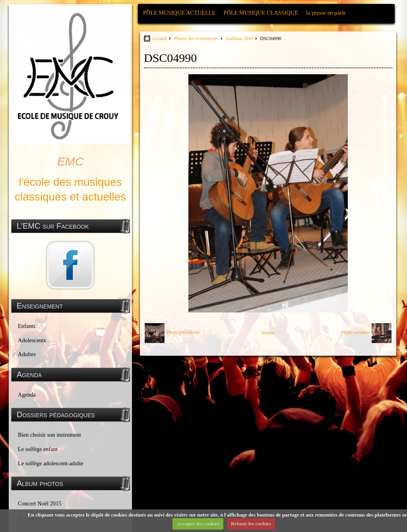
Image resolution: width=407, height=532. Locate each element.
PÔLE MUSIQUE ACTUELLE (179, 13)
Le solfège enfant (38, 449)
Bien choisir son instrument (49, 435)
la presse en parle (326, 13)
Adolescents (32, 340)
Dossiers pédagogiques (56, 414)
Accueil (159, 39)
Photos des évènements (196, 39)
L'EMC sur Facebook (53, 226)
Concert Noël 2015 (40, 503)
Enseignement (40, 306)
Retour (268, 333)
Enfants (27, 326)
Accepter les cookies (198, 523)
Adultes (27, 354)
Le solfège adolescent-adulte (51, 463)
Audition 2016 (239, 39)
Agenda (27, 395)
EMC (71, 161)
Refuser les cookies (251, 523)
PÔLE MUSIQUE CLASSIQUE (261, 13)
